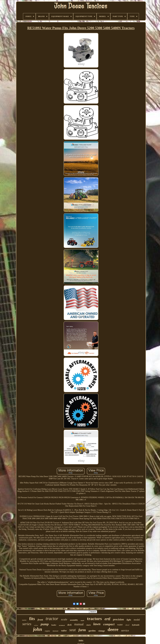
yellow (36, 625)
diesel (127, 625)
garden (92, 631)
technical (62, 625)
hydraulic (136, 625)
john (38, 629)
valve (64, 631)
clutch (88, 625)
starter (24, 620)
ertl (107, 619)
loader (54, 625)
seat (73, 630)
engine (47, 631)
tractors (94, 619)
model (137, 620)
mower (56, 631)
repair (82, 620)
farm (82, 630)
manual (79, 624)
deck (70, 625)
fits (32, 619)
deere (113, 629)
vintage (102, 631)
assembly (74, 620)
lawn (97, 624)
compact (109, 624)
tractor (52, 619)
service (125, 630)
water (120, 625)
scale (64, 619)
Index (81, 640)
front (40, 620)
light (129, 620)
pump (45, 624)
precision (118, 619)
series (27, 624)
